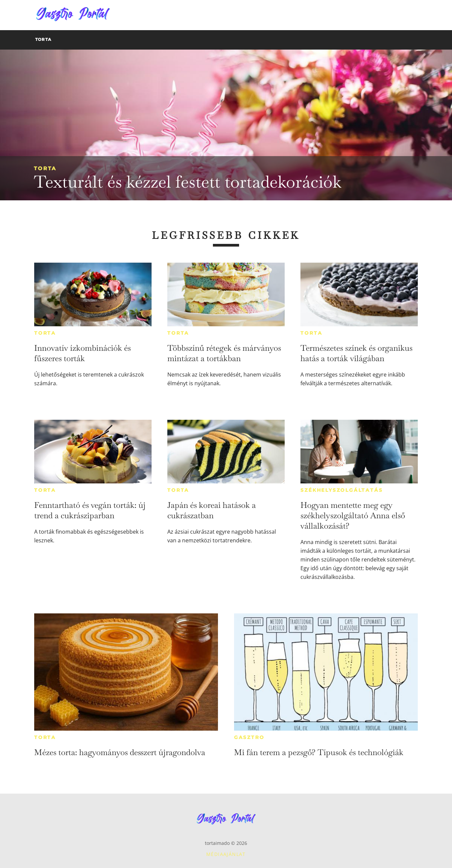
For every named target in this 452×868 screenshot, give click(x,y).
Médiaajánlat (226, 854)
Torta (45, 168)
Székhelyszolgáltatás (342, 490)
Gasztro (249, 737)
